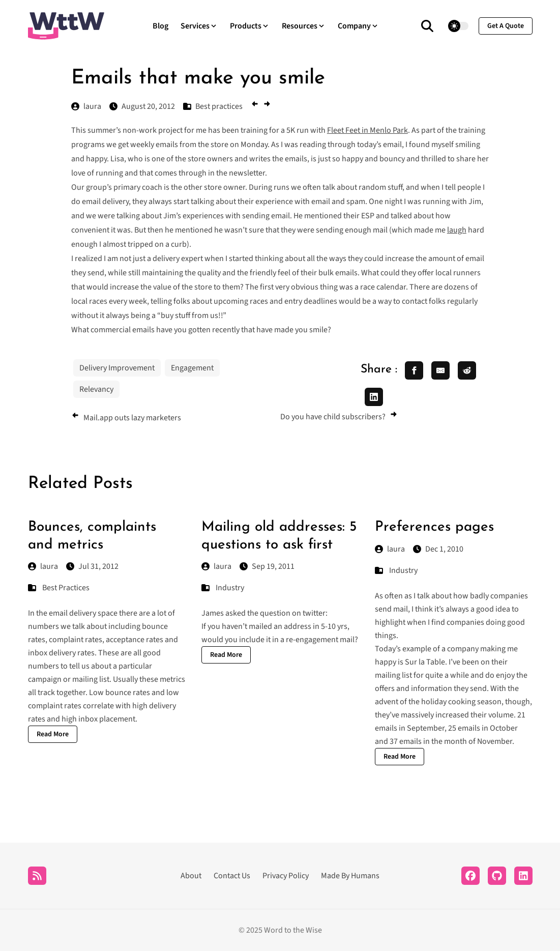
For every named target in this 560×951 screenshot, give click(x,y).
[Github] (497, 876)
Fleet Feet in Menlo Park (367, 130)
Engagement (192, 368)
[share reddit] (467, 370)
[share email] (440, 370)
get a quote (506, 26)
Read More (53, 734)
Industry (230, 588)
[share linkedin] (374, 397)
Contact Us (232, 876)
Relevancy (96, 389)
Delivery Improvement (117, 368)
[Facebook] (470, 876)
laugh (457, 230)
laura (43, 566)
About (191, 876)
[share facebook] (414, 370)
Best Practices (66, 588)
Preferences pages (434, 527)
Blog (160, 26)
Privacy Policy (286, 876)
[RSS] (37, 876)
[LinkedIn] (523, 876)
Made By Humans (350, 876)
